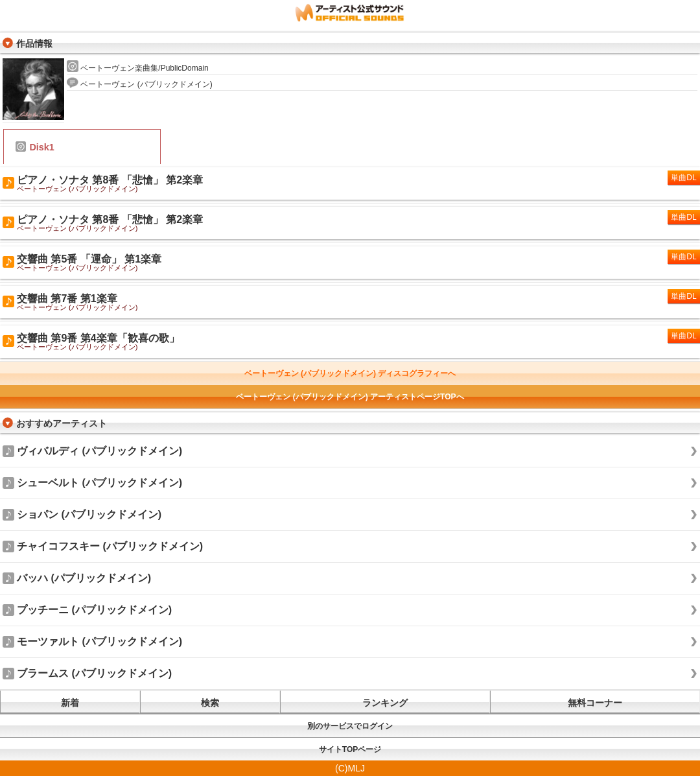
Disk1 (35, 147)
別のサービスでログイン (350, 726)
